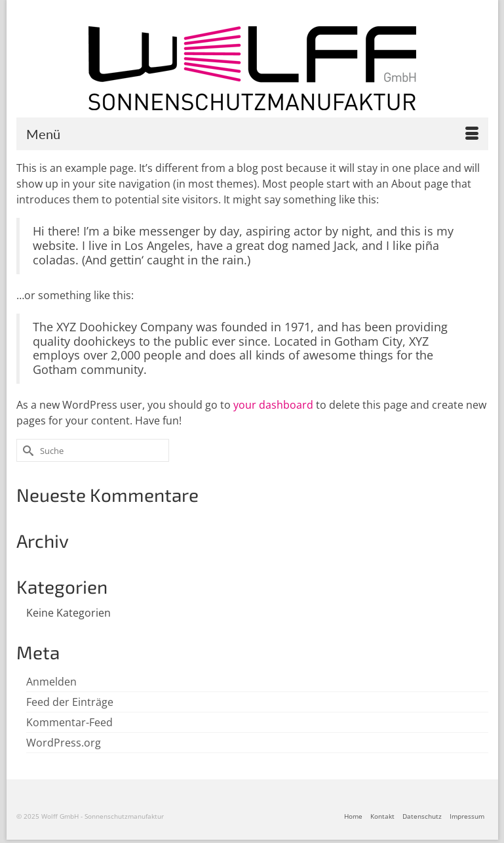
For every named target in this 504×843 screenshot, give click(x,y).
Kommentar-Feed (69, 722)
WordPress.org (64, 743)
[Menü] (252, 134)
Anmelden (51, 682)
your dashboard (273, 405)
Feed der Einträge (70, 702)
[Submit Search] (26, 450)
